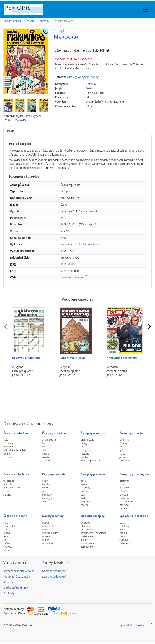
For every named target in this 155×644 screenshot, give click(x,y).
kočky (45, 481)
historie (85, 454)
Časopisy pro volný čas (135, 474)
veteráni (8, 457)
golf (122, 450)
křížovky (72, 77)
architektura (49, 440)
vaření (7, 543)
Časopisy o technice (16, 474)
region (46, 540)
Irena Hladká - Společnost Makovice (82, 244)
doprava (85, 523)
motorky (8, 446)
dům (45, 450)
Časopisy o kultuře (93, 433)
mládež (46, 487)
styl (83, 495)
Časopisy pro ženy (15, 516)
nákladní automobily (15, 450)
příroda (124, 495)
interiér (46, 454)
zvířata (46, 501)
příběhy (124, 491)
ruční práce (126, 498)
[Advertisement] (77, 403)
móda (7, 533)
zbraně (7, 495)
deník (45, 529)
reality (46, 457)
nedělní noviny (50, 533)
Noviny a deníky (53, 516)
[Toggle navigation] (145, 10)
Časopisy (30, 21)
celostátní (48, 526)
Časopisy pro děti (54, 474)
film (83, 446)
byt (44, 443)
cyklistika (125, 440)
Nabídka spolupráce (55, 571)
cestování (125, 481)
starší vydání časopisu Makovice (22, 118)
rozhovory (48, 543)
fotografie (86, 450)
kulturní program (90, 460)
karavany (8, 443)
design (46, 446)
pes (44, 491)
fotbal (123, 446)
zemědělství (87, 547)
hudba (84, 457)
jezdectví (125, 457)
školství (85, 540)
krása (6, 529)
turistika (124, 460)
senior (123, 536)
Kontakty (9, 593)
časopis (65, 191)
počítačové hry (11, 487)
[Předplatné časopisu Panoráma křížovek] (78, 330)
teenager (47, 498)
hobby (94, 77)
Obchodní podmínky (16, 588)
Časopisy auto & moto (18, 433)
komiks (46, 484)
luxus (84, 484)
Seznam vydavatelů (54, 577)
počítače (8, 484)
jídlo (6, 523)
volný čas (84, 77)
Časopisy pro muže (93, 474)
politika (46, 536)
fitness (123, 443)
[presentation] (6, 327)
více (87, 68)
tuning (7, 454)
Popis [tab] (11, 131)
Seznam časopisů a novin (19, 571)
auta (6, 440)
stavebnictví (87, 536)
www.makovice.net (72, 277)
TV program (126, 501)
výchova (8, 547)
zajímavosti (126, 543)
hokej (123, 454)
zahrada (47, 460)
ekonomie (86, 526)
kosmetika (9, 526)
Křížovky (44, 21)
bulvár (46, 523)
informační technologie (94, 533)
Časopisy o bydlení (54, 433)
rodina (7, 536)
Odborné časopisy (93, 516)
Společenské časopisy (134, 516)
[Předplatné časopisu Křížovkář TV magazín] (125, 330)
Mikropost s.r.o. (139, 625)
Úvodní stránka (12, 21)
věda (6, 491)
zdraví (7, 550)
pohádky (47, 495)
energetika (87, 529)
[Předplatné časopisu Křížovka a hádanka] (30, 330)
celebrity (124, 526)
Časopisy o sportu (131, 433)
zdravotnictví (88, 543)
